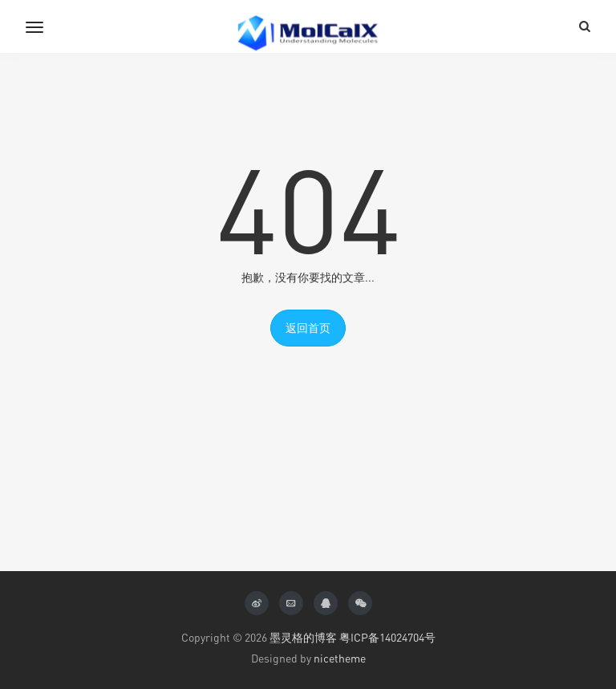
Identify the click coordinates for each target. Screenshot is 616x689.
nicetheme (340, 658)
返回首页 (308, 328)
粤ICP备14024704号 (387, 637)
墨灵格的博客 (303, 637)
